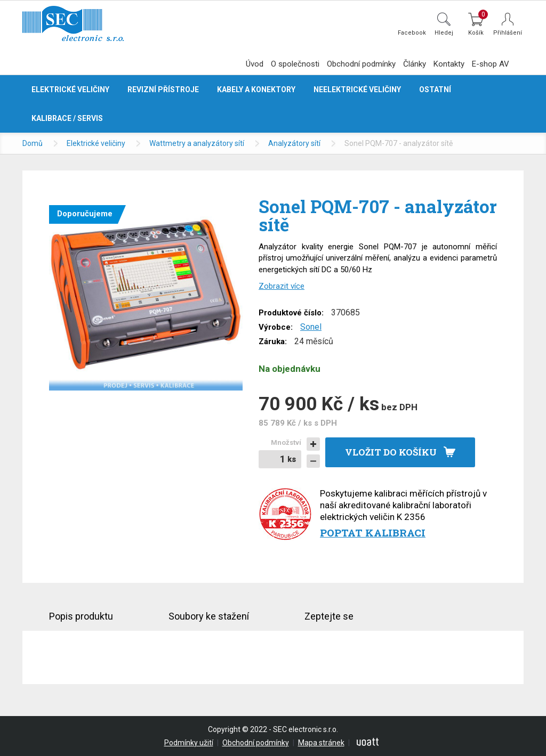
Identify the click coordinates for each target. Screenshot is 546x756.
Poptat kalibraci (373, 533)
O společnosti (295, 64)
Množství (286, 442)
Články (415, 64)
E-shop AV (491, 64)
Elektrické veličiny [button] (70, 90)
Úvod (255, 64)
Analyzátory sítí (294, 143)
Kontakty (449, 64)
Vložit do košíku (391, 452)
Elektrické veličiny (96, 143)
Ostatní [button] (435, 90)
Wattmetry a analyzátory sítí (197, 143)
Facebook (412, 32)
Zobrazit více (282, 286)
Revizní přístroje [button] (163, 90)
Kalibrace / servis (67, 118)
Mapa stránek (321, 743)
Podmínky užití (189, 743)
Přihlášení (508, 33)
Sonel (311, 327)
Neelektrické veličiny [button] (357, 90)
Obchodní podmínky (361, 64)
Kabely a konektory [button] (256, 90)
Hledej (444, 32)
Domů (33, 143)
